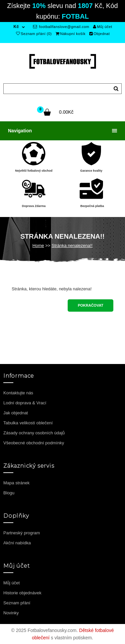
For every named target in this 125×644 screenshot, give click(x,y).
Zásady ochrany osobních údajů (34, 433)
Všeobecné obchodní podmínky (34, 443)
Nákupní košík (71, 34)
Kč (16, 27)
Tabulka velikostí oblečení (28, 423)
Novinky (11, 613)
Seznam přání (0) (34, 34)
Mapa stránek (16, 483)
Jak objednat (16, 413)
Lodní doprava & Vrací (25, 403)
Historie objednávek (22, 593)
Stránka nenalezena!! (72, 245)
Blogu (9, 493)
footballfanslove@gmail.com (61, 27)
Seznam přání (17, 603)
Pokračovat (90, 305)
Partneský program (22, 533)
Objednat (99, 34)
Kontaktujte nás (18, 393)
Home (38, 245)
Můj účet (102, 27)
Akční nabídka (17, 543)
